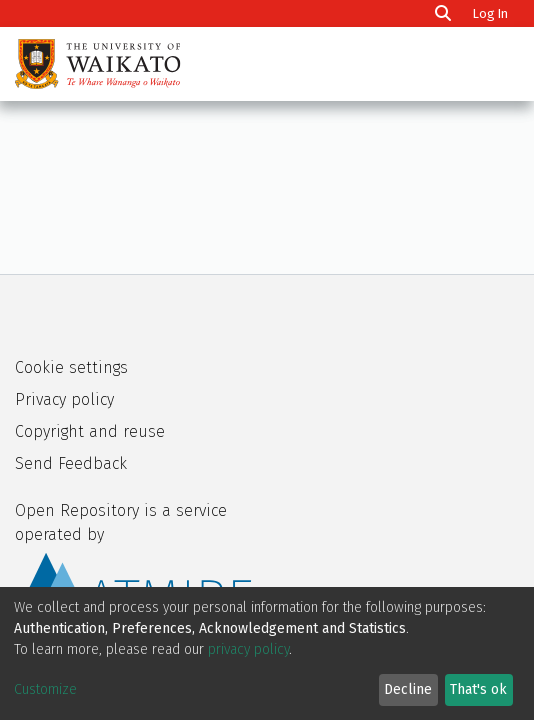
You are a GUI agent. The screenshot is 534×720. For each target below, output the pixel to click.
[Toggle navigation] (492, 64)
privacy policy (248, 649)
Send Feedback (71, 463)
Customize (45, 689)
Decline (408, 689)
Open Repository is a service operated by (133, 559)
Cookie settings (71, 367)
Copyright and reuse (90, 431)
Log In (492, 13)
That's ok (478, 689)
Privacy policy (64, 399)
